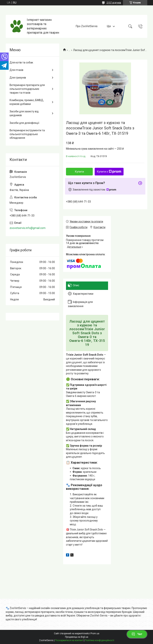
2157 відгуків (114, 3)
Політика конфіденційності (100, 640)
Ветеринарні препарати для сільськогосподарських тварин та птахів (27, 89)
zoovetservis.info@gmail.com (28, 228)
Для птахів (16, 70)
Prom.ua (95, 633)
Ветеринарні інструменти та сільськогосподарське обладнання (27, 134)
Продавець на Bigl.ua (77, 637)
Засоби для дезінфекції (24, 123)
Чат (137, 634)
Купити (79, 172)
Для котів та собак (21, 62)
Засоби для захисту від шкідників (24, 113)
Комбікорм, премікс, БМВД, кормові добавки (27, 102)
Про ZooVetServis (87, 26)
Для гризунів (18, 78)
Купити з (109, 172)
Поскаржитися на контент (69, 640)
